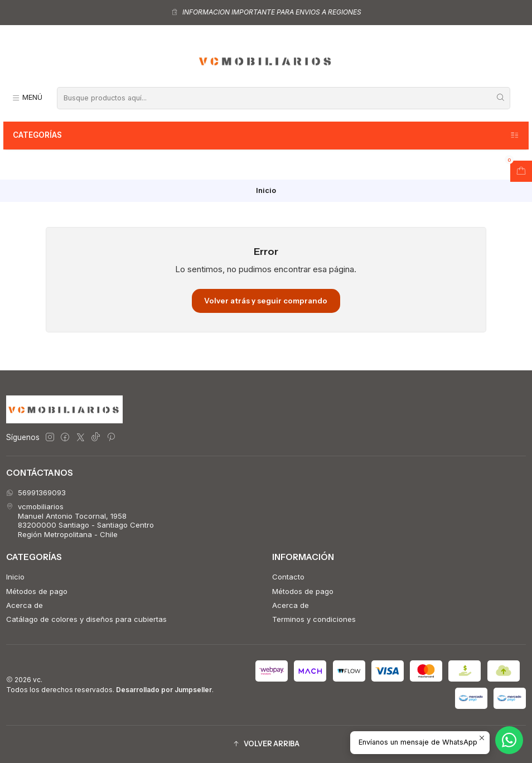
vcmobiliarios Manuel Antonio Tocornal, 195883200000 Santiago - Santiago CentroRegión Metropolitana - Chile (80, 520)
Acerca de (25, 605)
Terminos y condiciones (314, 619)
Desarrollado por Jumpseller (164, 690)
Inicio (15, 577)
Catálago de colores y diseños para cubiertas (86, 619)
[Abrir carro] (521, 171)
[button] (266, 744)
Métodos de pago (37, 591)
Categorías (266, 136)
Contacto (288, 577)
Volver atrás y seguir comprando (266, 301)
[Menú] (27, 98)
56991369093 (36, 492)
